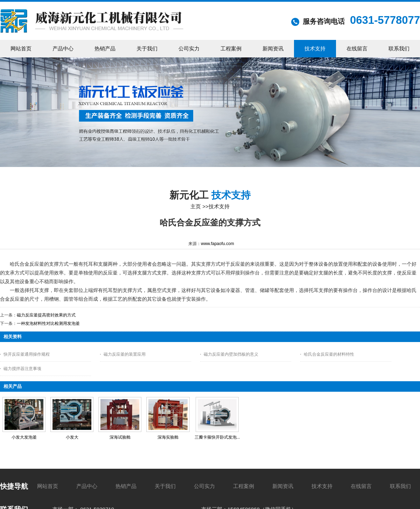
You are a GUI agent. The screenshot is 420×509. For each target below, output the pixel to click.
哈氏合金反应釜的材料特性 (329, 354)
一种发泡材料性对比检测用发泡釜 (48, 323)
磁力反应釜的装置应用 (125, 354)
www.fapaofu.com (218, 244)
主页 (196, 206)
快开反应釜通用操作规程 (27, 354)
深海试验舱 (120, 437)
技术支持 (219, 206)
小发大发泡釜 (24, 437)
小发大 (72, 437)
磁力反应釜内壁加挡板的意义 (231, 354)
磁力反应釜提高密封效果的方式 (46, 315)
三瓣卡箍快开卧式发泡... (217, 437)
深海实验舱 (168, 437)
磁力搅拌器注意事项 (22, 369)
